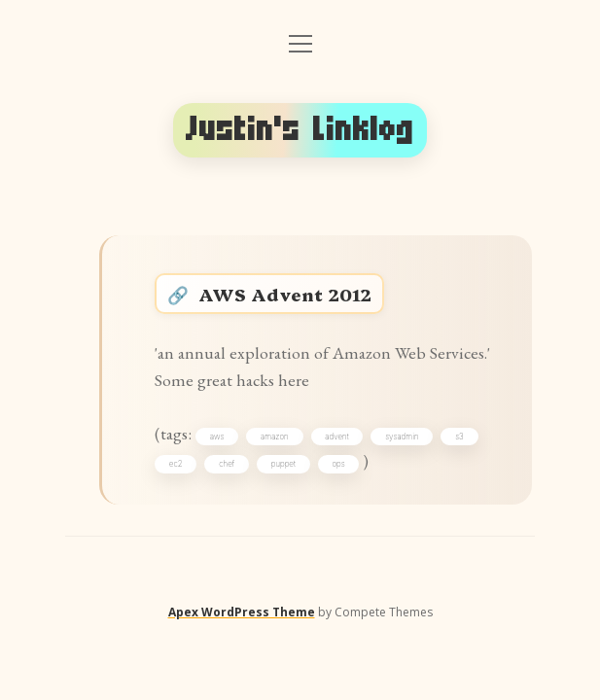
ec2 (176, 464)
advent (336, 437)
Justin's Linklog (300, 130)
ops (338, 464)
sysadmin (402, 437)
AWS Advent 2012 (285, 294)
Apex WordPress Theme (242, 612)
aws (217, 437)
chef (227, 464)
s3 (459, 437)
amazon (275, 437)
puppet (283, 464)
